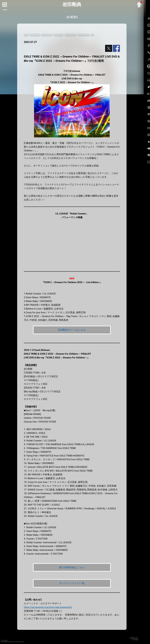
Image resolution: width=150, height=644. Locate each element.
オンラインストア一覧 (72, 583)
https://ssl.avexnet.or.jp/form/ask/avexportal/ (48, 607)
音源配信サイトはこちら (72, 330)
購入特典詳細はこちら (72, 567)
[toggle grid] (5, 5)
